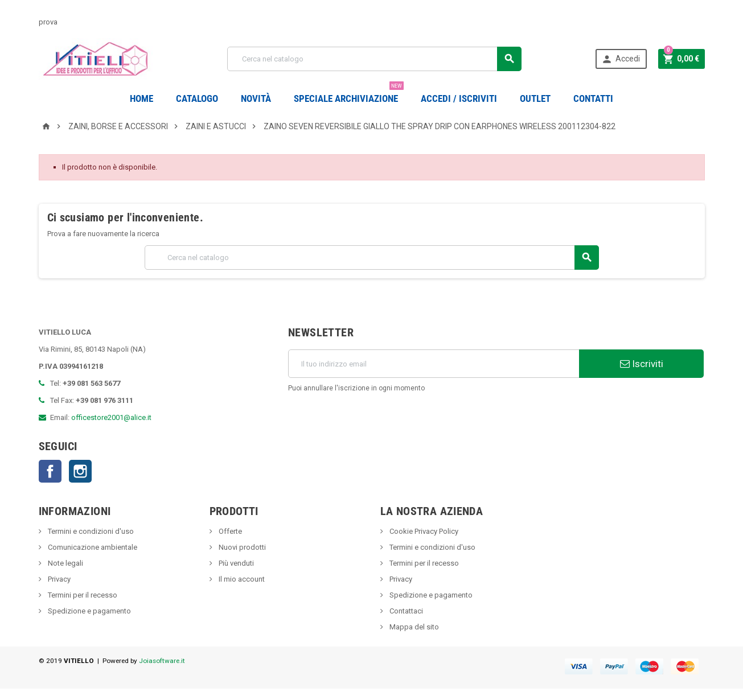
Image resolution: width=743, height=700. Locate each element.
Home (141, 98)
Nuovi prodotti (241, 547)
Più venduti (235, 563)
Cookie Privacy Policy (423, 531)
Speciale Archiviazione (349, 94)
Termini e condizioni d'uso (90, 531)
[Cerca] (374, 59)
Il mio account (241, 579)
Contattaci (405, 611)
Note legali (65, 563)
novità (256, 98)
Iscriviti (642, 364)
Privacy (58, 579)
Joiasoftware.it (162, 661)
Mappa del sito (413, 627)
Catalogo (197, 98)
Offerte (229, 531)
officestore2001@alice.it (111, 417)
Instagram (80, 471)
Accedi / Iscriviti (459, 98)
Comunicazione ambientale (92, 547)
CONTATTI (593, 98)
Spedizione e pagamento (89, 611)
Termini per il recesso (82, 595)
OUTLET (535, 98)
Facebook (50, 471)
